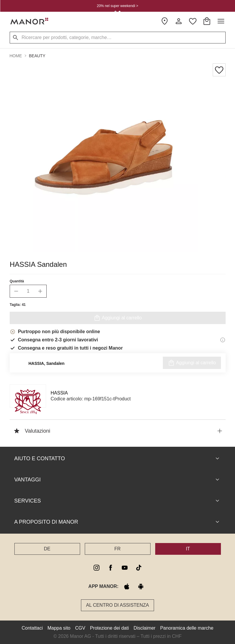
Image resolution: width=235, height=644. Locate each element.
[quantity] (28, 291)
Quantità (17, 281)
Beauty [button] (37, 56)
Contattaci (32, 628)
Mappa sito (59, 628)
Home (16, 56)
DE (47, 549)
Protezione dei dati (110, 628)
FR (117, 549)
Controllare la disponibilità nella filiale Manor (117, 366)
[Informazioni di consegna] (223, 340)
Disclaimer (144, 628)
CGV (80, 628)
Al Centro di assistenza (117, 605)
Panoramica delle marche (187, 628)
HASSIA (59, 393)
